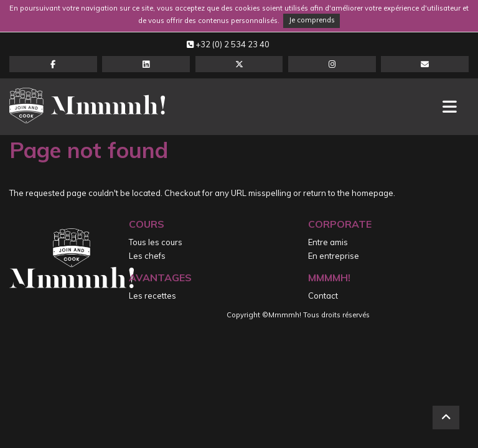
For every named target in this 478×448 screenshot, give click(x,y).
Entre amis (328, 242)
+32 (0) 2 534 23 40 (228, 44)
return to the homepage (348, 193)
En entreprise (334, 256)
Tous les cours (156, 242)
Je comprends (312, 20)
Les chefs (147, 256)
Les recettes (152, 296)
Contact (323, 296)
